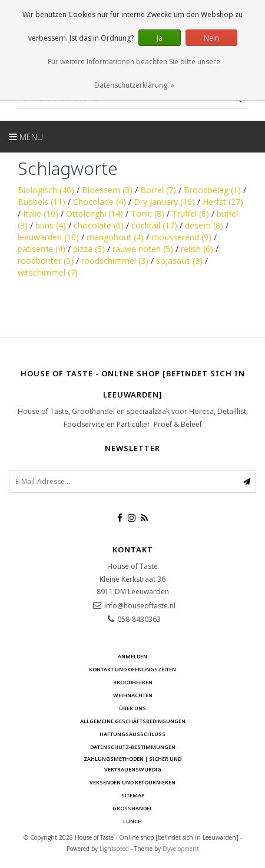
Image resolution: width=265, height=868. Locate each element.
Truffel (191, 213)
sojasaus (179, 261)
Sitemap (133, 795)
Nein (211, 38)
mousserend (181, 237)
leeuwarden (48, 237)
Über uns (132, 708)
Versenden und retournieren (132, 782)
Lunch (132, 821)
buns (51, 225)
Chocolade (100, 202)
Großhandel (132, 808)
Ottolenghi (95, 213)
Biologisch (46, 190)
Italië (41, 213)
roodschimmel (115, 261)
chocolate (99, 225)
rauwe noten (143, 249)
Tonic (148, 213)
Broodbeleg (212, 190)
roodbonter (46, 261)
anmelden (132, 656)
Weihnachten (133, 695)
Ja (160, 38)
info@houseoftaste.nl (140, 606)
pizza (89, 249)
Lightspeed (114, 849)
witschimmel (48, 272)
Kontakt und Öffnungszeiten (132, 669)
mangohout (115, 237)
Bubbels (42, 202)
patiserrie (42, 249)
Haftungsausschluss (132, 734)
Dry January (164, 202)
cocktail (154, 225)
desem (204, 225)
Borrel (158, 190)
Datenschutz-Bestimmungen (133, 747)
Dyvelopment (181, 849)
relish (197, 249)
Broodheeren (133, 682)
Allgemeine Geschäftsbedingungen (133, 721)
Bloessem (107, 190)
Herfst (223, 202)
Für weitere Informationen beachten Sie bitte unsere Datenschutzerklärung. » (134, 73)
